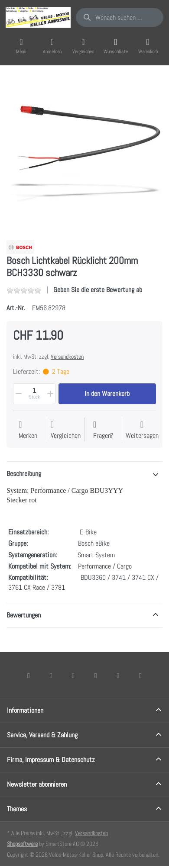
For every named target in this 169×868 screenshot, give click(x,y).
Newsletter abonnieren (37, 784)
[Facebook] (29, 675)
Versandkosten (67, 357)
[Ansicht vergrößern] (84, 154)
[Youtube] (118, 675)
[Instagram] (73, 675)
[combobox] (120, 17)
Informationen (25, 710)
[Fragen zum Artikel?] (103, 430)
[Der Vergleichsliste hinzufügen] (66, 430)
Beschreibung (24, 474)
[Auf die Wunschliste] (28, 430)
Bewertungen (24, 615)
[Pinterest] (140, 675)
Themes (17, 809)
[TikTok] (96, 675)
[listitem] (84, 154)
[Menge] (34, 394)
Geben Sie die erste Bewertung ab (98, 290)
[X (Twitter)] (51, 675)
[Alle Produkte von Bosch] (20, 246)
